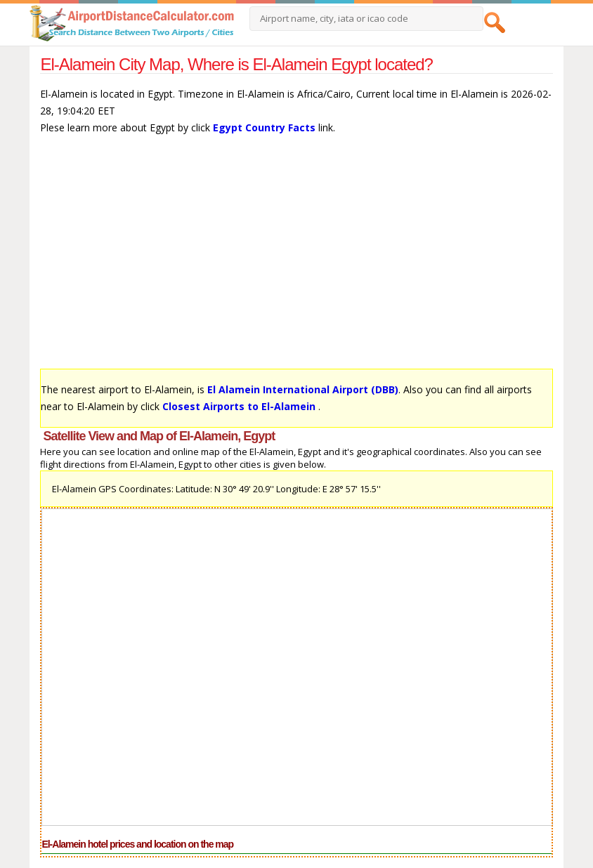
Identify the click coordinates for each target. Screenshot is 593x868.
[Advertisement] (296, 258)
